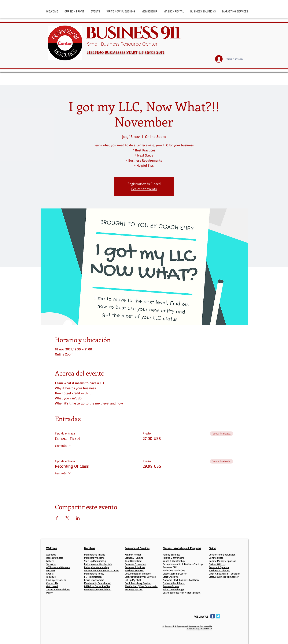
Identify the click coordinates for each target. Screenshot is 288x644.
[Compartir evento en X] (67, 518)
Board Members (55, 558)
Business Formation (135, 564)
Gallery (50, 561)
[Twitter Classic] (218, 616)
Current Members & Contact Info (101, 570)
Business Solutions (135, 567)
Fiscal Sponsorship (94, 580)
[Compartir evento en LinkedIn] (78, 518)
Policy (49, 593)
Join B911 (51, 577)
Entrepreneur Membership (98, 564)
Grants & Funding (134, 558)
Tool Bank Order (134, 561)
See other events (144, 189)
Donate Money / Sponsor (222, 561)
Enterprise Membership (96, 567)
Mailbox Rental (133, 555)
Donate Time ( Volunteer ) (223, 555)
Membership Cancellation (98, 583)
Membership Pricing (95, 555)
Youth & (168, 561)
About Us (51, 555)
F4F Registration (93, 577)
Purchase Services (134, 570)
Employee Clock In (56, 580)
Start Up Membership (95, 561)
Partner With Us (217, 564)
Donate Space (216, 558)
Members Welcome (94, 558)
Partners (51, 570)
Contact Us (52, 583)
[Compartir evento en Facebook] (57, 518)
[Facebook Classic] (213, 616)
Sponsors (51, 564)
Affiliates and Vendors (58, 567)
